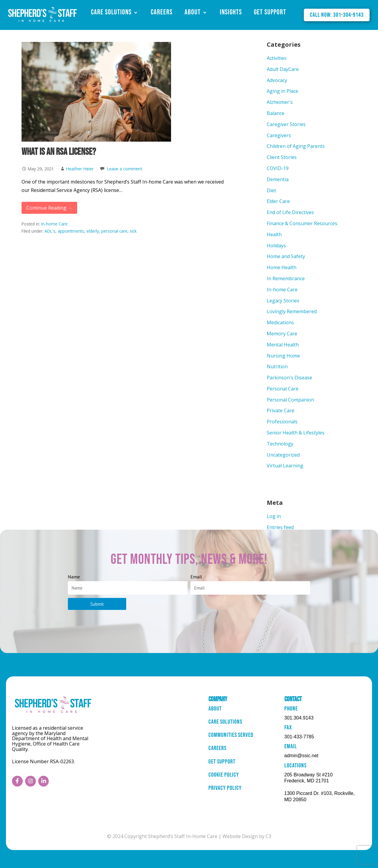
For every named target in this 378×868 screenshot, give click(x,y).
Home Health (282, 267)
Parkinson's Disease (289, 378)
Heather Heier (80, 169)
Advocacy (277, 80)
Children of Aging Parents (296, 146)
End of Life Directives (290, 212)
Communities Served (231, 736)
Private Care (281, 410)
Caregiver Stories (286, 124)
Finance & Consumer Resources (302, 223)
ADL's (50, 231)
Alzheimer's (280, 102)
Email (196, 577)
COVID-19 (278, 168)
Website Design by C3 (247, 836)
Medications (280, 322)
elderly (93, 231)
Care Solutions (115, 12)
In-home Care (54, 224)
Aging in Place (282, 91)
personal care (114, 231)
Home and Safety (286, 256)
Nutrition (277, 366)
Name (74, 577)
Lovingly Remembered (292, 311)
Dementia (278, 179)
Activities (277, 58)
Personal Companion (290, 400)
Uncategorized (283, 455)
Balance (276, 113)
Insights (231, 12)
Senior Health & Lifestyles (296, 433)
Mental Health (283, 345)
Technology (280, 444)
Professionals (282, 422)
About (196, 12)
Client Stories (282, 157)
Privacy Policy (225, 790)
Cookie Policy (224, 777)
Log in (274, 516)
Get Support (270, 12)
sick (133, 231)
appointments (71, 231)
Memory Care (282, 334)
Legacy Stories (283, 301)
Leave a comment (125, 169)
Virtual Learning (285, 466)
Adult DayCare (283, 69)
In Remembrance (286, 278)
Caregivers (279, 135)
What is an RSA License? (59, 152)
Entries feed (280, 527)
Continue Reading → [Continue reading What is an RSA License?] (49, 208)
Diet (271, 190)
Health (274, 234)
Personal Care (283, 389)
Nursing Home (283, 356)
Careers (162, 12)
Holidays (276, 246)
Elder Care (278, 201)
